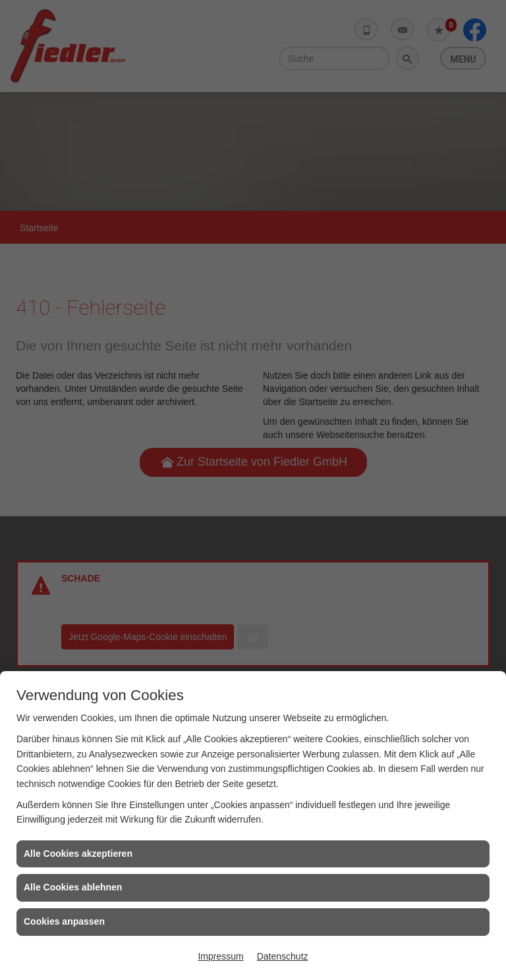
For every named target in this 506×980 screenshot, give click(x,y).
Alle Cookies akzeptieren (78, 854)
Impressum (220, 956)
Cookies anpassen (64, 921)
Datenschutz (283, 956)
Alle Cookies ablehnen (73, 887)
